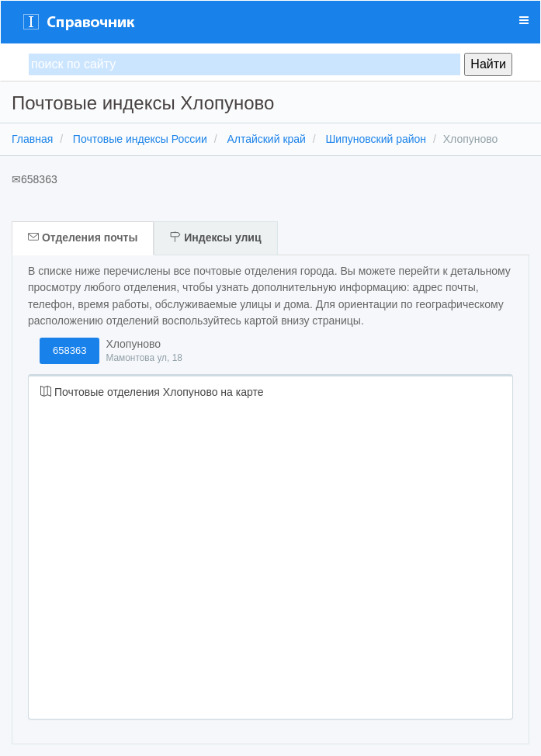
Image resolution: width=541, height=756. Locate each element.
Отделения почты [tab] (83, 238)
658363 (69, 350)
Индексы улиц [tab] (215, 238)
